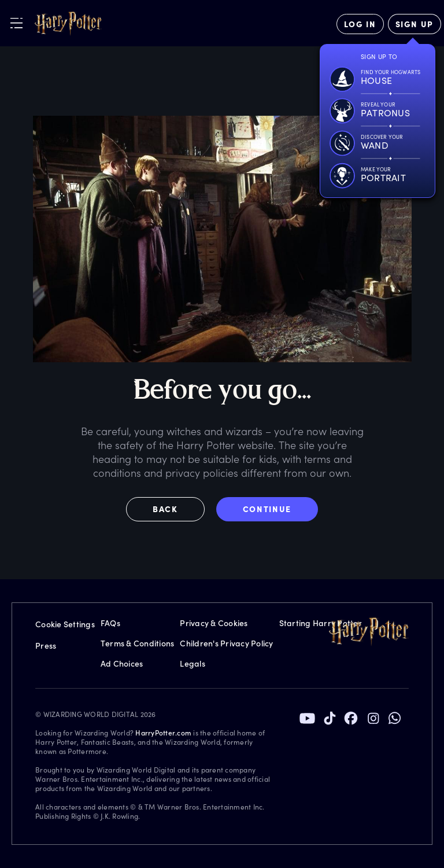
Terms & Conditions (138, 643)
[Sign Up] (415, 24)
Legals (193, 663)
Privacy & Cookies (214, 623)
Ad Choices (122, 663)
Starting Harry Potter (321, 623)
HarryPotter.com (163, 733)
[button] (171, 509)
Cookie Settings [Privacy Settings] (65, 624)
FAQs (110, 623)
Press (46, 646)
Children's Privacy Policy (226, 643)
